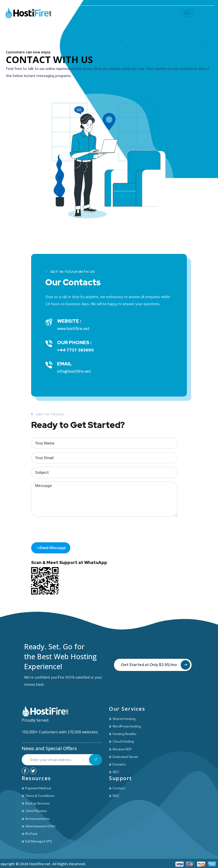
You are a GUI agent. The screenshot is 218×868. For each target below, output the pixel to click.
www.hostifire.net (73, 329)
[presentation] (67, 530)
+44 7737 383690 (75, 350)
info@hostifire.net (74, 371)
